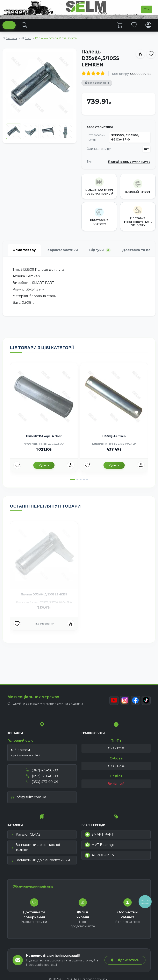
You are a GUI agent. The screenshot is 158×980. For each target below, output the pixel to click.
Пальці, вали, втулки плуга (129, 162)
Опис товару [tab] (24, 250)
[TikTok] (146, 700)
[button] (72, 479)
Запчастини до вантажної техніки (35, 847)
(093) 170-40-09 (42, 776)
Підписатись (125, 960)
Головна (11, 38)
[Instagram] (125, 700)
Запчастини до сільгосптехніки (40, 860)
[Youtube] (114, 700)
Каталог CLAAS (26, 834)
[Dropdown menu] (147, 9)
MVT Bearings (100, 845)
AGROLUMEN (100, 855)
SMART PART (99, 835)
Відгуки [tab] (100, 250)
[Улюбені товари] (17, 465)
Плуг (28, 38)
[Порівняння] (71, 465)
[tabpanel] (79, 286)
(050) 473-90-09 (42, 782)
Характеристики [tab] (63, 250)
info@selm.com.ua (28, 797)
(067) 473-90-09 (42, 770)
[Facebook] (135, 700)
